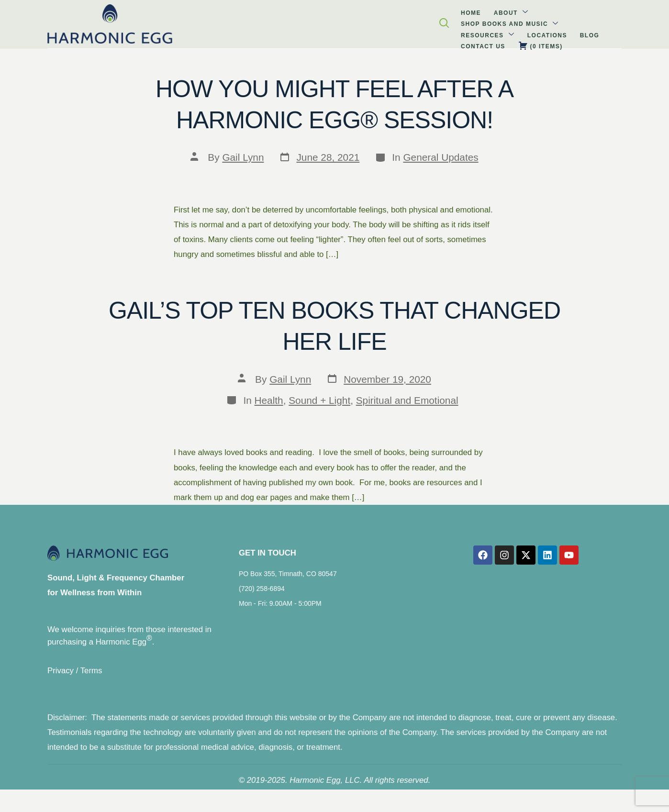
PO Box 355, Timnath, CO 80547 (288, 580)
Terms (91, 678)
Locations (359, 22)
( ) (480, 21)
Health (269, 400)
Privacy (61, 678)
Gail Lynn (243, 157)
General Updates (440, 157)
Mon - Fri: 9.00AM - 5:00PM (280, 610)
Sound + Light (319, 400)
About (156, 21)
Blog (394, 22)
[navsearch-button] (627, 23)
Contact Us (430, 22)
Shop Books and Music (228, 21)
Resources (308, 21)
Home (124, 22)
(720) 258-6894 (262, 595)
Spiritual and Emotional (407, 400)
